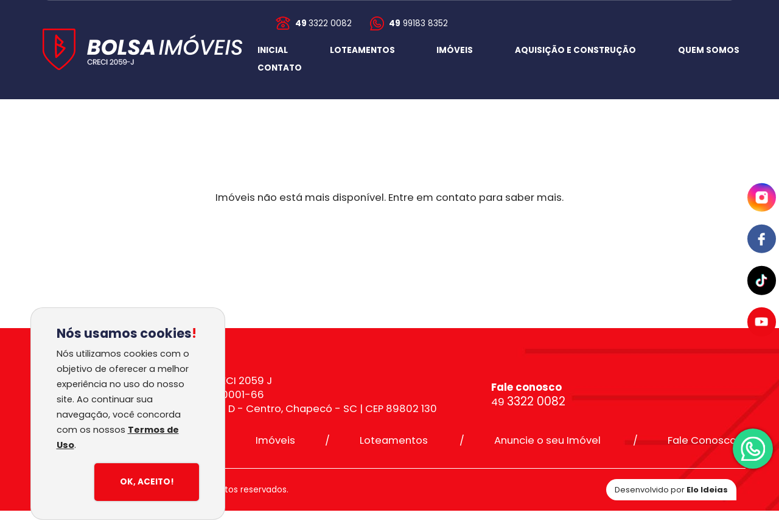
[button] (280, 68)
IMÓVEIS (455, 50)
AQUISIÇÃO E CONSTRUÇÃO (575, 50)
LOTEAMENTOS (362, 50)
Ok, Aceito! (147, 482)
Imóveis (275, 440)
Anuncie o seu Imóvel (547, 440)
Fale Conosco (702, 440)
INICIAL (273, 50)
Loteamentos (394, 440)
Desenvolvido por (671, 490)
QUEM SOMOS (709, 50)
